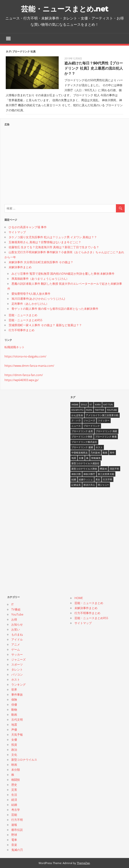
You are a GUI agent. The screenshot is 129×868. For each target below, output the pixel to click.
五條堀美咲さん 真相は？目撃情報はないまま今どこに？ (45, 242)
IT (12, 604)
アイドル (17, 639)
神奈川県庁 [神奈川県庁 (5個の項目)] (89, 474)
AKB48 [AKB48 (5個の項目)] (75, 404)
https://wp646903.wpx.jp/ (22, 380)
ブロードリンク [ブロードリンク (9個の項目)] (92, 426)
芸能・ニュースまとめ (23, 315)
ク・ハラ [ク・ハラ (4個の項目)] (76, 420)
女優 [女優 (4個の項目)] (81, 458)
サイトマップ (17, 232)
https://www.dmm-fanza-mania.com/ (29, 366)
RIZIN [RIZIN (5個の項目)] (89, 410)
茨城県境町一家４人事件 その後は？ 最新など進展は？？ (45, 325)
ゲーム (16, 649)
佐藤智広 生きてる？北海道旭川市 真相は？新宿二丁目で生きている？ (54, 247)
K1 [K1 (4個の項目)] (91, 404)
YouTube (17, 614)
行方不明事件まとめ (22, 330)
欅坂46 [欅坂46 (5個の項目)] (103, 469)
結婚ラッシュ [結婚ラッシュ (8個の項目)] (86, 479)
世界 (14, 690)
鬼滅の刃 (17, 850)
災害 (14, 790)
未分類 (16, 770)
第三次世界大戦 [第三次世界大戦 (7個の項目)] (106, 474)
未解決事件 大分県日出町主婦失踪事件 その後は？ (41, 262)
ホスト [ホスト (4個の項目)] (99, 447)
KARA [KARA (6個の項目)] (98, 404)
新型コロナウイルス (24, 760)
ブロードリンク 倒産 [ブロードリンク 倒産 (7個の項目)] (106, 431)
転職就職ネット (15, 347)
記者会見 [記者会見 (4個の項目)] (76, 485)
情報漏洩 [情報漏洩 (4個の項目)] (96, 458)
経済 (14, 800)
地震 (14, 725)
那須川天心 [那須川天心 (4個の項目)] (89, 485)
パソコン (17, 675)
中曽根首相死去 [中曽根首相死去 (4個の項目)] (80, 453)
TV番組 (16, 609)
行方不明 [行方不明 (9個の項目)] (107, 479)
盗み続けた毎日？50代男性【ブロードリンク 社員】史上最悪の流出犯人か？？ (94, 68)
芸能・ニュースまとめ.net (65, 9)
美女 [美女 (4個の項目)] (98, 479)
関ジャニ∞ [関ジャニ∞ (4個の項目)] (103, 485)
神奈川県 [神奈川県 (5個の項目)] (76, 474)
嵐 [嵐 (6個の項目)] (87, 458)
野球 (14, 835)
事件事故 (17, 695)
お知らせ (17, 624)
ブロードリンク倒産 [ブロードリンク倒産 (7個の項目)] (82, 437)
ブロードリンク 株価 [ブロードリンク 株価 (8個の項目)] (106, 437)
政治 (14, 750)
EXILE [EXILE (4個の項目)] (84, 404)
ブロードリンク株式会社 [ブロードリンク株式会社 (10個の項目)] (84, 442)
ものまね (17, 634)
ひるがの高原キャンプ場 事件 (28, 227)
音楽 (14, 845)
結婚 (14, 805)
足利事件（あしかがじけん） (30, 304)
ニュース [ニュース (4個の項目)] (76, 426)
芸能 (14, 815)
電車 (14, 840)
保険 (14, 700)
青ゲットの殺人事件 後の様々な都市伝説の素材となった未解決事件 (55, 309)
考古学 (16, 810)
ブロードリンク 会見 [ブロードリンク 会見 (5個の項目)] (82, 431)
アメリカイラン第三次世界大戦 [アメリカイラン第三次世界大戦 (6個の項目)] (102, 415)
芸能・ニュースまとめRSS (25, 320)
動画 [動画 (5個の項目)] (105, 453)
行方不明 (17, 820)
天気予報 (17, 735)
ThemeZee (83, 863)
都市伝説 (17, 830)
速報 (14, 825)
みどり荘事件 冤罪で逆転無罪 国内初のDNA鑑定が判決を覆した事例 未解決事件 (63, 274)
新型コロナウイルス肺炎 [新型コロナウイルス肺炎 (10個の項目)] (84, 469)
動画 (14, 715)
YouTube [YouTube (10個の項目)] (112, 410)
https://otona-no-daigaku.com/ (25, 356)
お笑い (16, 629)
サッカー (17, 654)
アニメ (16, 644)
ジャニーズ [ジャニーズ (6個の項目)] (89, 420)
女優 (14, 740)
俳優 (14, 705)
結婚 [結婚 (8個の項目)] (74, 479)
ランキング (18, 685)
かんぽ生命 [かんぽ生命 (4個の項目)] (77, 415)
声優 (14, 730)
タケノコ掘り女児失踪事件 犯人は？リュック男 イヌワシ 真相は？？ (53, 237)
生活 (14, 795)
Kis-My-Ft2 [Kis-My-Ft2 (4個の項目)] (77, 410)
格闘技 (16, 780)
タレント (17, 670)
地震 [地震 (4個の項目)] (74, 458)
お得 (14, 619)
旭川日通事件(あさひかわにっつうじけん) (38, 299)
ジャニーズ (18, 659)
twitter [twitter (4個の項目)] (99, 410)
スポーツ (17, 665)
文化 (14, 755)
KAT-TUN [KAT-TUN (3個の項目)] (108, 404)
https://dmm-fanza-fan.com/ (24, 375)
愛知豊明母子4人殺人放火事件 (31, 294)
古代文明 (17, 720)
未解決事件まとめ (20, 267)
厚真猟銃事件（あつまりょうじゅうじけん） (40, 279)
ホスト (16, 680)
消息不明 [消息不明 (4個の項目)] (114, 469)
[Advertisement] (65, 164)
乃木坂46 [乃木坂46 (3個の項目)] (95, 453)
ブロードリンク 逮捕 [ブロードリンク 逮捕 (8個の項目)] (82, 447)
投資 (14, 745)
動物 (14, 710)
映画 (14, 765)
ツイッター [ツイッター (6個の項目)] (104, 420)
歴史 (14, 785)
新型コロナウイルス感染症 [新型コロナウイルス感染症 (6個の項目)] (85, 463)
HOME (79, 598)
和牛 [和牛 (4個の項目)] (112, 453)
